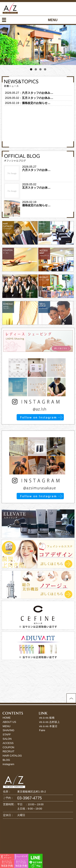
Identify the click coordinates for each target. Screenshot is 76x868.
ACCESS (8, 743)
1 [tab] (31, 69)
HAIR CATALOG (12, 756)
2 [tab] (36, 69)
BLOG (6, 760)
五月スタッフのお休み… (37, 98)
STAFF (7, 735)
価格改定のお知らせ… (36, 103)
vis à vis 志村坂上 (49, 722)
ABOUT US (9, 722)
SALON (7, 739)
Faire (42, 730)
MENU (6, 726)
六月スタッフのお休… (36, 170)
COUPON (8, 747)
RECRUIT (9, 751)
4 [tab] (45, 69)
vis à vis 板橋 (47, 718)
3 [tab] (40, 69)
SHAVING (9, 730)
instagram (8, 764)
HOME (7, 718)
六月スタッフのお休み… (37, 93)
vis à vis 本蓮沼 (48, 726)
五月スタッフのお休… (36, 188)
